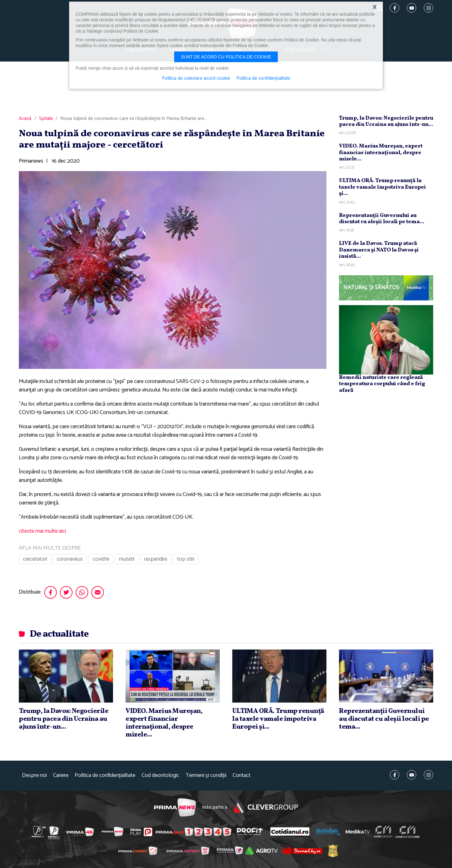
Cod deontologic (160, 776)
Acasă (25, 119)
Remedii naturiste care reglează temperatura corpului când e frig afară (382, 384)
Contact (242, 776)
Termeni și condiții (206, 776)
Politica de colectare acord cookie (196, 78)
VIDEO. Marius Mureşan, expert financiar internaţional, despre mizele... (381, 153)
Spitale (46, 119)
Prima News (175, 808)
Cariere (61, 776)
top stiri (186, 559)
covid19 (101, 559)
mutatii (127, 559)
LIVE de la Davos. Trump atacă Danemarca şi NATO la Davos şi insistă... (379, 250)
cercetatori (35, 559)
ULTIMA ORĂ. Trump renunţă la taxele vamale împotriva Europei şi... (382, 187)
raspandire (156, 559)
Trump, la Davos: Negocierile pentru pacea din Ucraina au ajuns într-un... (386, 121)
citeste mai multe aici (42, 531)
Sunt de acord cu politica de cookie (226, 57)
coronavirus (70, 559)
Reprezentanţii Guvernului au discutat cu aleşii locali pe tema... (382, 219)
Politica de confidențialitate (105, 776)
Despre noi (34, 776)
